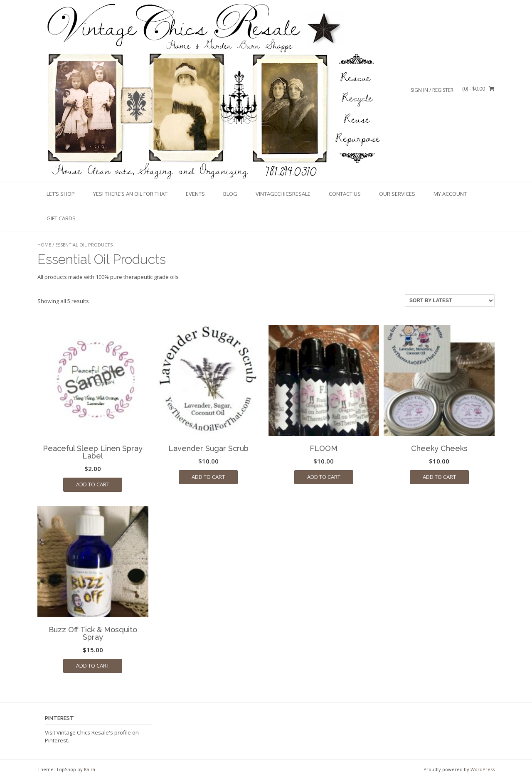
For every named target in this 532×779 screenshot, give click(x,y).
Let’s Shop (61, 194)
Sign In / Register (432, 90)
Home (44, 245)
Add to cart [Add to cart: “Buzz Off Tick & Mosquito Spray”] (93, 666)
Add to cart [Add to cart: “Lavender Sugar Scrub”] (208, 477)
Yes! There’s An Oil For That (130, 194)
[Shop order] (450, 301)
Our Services (397, 194)
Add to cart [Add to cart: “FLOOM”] (324, 477)
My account (450, 194)
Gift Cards (61, 218)
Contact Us (345, 194)
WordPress (483, 769)
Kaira (90, 769)
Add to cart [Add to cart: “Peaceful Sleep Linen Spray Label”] (93, 484)
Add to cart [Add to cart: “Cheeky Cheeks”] (439, 477)
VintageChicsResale (283, 194)
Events (195, 194)
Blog (230, 194)
